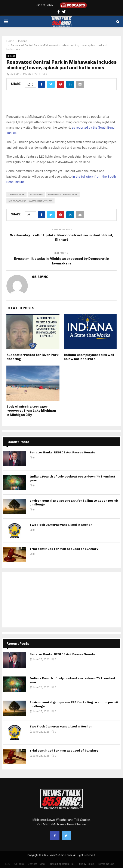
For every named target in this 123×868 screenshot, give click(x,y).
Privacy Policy (86, 864)
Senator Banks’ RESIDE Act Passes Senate (62, 452)
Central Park (16, 195)
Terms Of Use (106, 864)
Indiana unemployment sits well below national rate (89, 357)
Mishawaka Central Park (63, 195)
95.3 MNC (16, 74)
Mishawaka (36, 195)
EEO (8, 864)
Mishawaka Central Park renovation (30, 201)
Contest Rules (36, 864)
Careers (19, 864)
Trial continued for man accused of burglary (64, 549)
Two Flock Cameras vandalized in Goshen (61, 525)
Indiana (11, 56)
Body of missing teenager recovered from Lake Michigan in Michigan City (31, 411)
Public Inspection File (61, 864)
